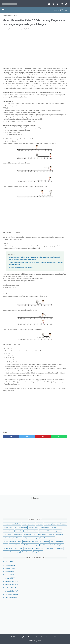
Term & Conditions (33, 637)
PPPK (5, 538)
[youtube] (57, 2)
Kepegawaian (57, 531)
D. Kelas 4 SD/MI (10, 571)
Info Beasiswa (23, 527)
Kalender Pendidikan (45, 531)
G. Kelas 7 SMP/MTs (11, 581)
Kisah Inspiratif (8, 534)
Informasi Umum (8, 531)
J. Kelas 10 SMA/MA (11, 591)
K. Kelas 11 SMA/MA (11, 594)
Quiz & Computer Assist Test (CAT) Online (52, 545)
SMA (16, 548)
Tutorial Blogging (15, 552)
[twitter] (52, 2)
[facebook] (48, 2)
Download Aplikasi (50, 524)
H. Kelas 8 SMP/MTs (11, 584)
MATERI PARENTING (30, 534)
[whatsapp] (59, 435)
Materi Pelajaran (42, 534)
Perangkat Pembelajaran (58, 541)
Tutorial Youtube (27, 552)
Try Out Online (49, 548)
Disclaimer (14, 637)
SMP (21, 548)
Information (19, 531)
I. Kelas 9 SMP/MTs (11, 587)
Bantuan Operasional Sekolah (12, 524)
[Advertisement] (35, 48)
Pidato (6, 545)
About (42, 637)
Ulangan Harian (38, 552)
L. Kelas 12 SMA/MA (11, 597)
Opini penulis (59, 534)
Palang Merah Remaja (15, 538)
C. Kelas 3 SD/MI (10, 568)
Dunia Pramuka (8, 527)
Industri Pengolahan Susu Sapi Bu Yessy (21, 266)
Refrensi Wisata (8, 548)
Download (40, 524)
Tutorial (6, 552)
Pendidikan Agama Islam (47, 538)
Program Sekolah (14, 545)
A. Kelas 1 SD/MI (10, 562)
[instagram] (61, 2)
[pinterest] (65, 2)
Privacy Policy (23, 637)
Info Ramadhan (44, 527)
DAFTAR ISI (31, 524)
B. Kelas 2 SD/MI (10, 565)
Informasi (54, 527)
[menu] (4, 8)
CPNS (24, 524)
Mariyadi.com (38, 641)
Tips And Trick (39, 548)
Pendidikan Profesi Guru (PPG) (12, 541)
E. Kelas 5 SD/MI (10, 575)
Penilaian (46, 541)
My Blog (51, 534)
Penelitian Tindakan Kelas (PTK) (32, 541)
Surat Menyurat (29, 548)
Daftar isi (56, 637)
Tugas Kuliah (59, 548)
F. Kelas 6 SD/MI (10, 578)
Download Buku (62, 524)
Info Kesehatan (33, 527)
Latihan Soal (18, 534)
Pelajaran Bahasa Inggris (31, 538)
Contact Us (49, 637)
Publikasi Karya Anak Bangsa (30, 545)
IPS (16, 527)
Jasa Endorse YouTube (31, 531)
